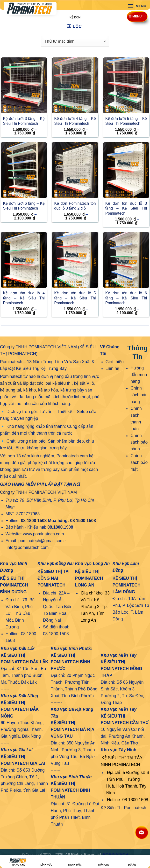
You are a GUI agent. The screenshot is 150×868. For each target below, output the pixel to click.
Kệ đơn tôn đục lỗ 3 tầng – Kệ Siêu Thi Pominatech (126, 208)
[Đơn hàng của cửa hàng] (75, 41)
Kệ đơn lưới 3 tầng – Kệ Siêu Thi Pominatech (24, 121)
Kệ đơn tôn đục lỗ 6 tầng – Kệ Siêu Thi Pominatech (126, 298)
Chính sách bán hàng (139, 395)
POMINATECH (115, 855)
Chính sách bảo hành (139, 442)
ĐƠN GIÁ (104, 862)
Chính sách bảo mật (139, 462)
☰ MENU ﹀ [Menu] (137, 16)
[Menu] (137, 6)
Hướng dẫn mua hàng (139, 375)
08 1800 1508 (34, 521)
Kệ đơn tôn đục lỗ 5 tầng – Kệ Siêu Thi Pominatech (75, 298)
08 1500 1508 (83, 521)
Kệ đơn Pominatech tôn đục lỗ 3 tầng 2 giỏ (75, 206)
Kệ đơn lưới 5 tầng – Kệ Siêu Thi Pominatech (126, 121)
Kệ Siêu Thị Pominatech (123, 808)
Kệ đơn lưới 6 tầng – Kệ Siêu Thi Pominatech (24, 206)
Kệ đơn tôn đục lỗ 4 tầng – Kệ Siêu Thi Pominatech (24, 298)
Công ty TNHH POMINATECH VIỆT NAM (38, 492)
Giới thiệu (115, 362)
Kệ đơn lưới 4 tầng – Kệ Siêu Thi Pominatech (75, 121)
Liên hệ (113, 368)
